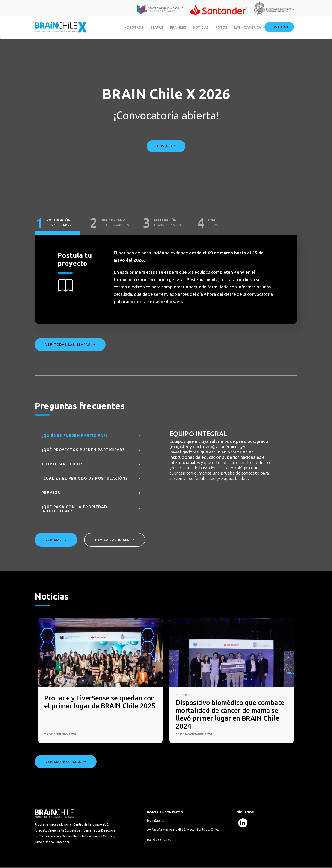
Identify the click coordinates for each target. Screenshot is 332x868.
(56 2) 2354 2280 (159, 841)
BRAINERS (178, 27)
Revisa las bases (116, 540)
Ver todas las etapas (70, 344)
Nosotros (134, 27)
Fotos (221, 27)
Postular (279, 27)
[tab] (57, 223)
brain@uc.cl (156, 822)
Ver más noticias (66, 762)
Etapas (157, 27)
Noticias (201, 27)
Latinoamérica (248, 27)
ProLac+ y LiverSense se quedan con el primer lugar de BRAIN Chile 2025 (99, 706)
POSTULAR (166, 146)
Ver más (56, 540)
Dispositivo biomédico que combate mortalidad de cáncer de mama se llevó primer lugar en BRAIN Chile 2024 (231, 715)
